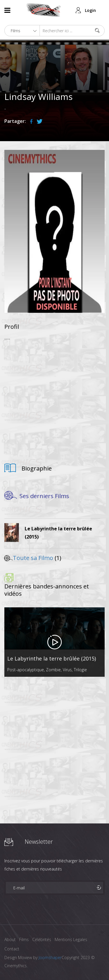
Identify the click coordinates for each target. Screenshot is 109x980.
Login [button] (90, 10)
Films (24, 939)
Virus (67, 670)
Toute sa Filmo (33, 558)
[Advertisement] (54, 400)
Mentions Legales (71, 939)
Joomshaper (50, 957)
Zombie (53, 670)
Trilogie (80, 670)
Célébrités (42, 939)
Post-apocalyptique (26, 670)
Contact (12, 949)
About (10, 939)
